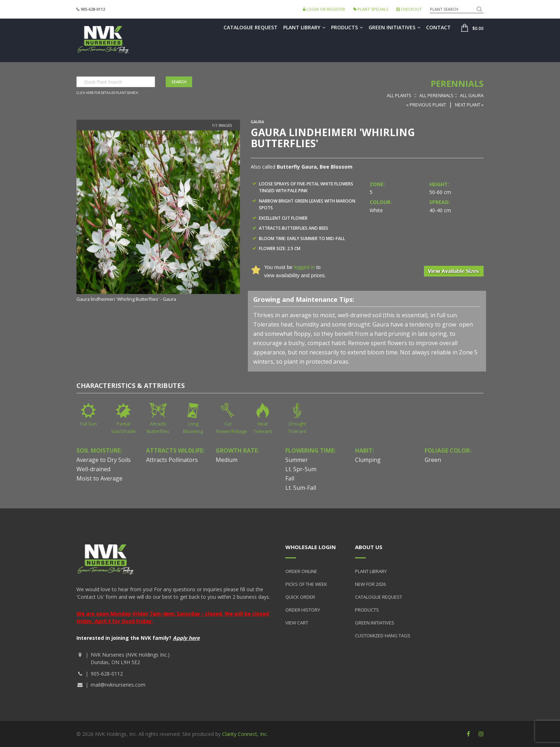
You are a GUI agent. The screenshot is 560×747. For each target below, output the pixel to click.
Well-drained (93, 469)
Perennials (457, 83)
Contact (438, 27)
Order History (303, 610)
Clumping (368, 460)
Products (347, 27)
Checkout (409, 9)
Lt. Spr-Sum (301, 469)
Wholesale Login (311, 547)
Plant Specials (371, 9)
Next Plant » (469, 105)
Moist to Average (99, 478)
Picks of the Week (306, 584)
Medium (227, 460)
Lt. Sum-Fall (301, 488)
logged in (304, 267)
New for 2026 (370, 584)
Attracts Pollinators (172, 460)
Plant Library (304, 27)
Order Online (301, 571)
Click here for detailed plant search (107, 93)
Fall (290, 478)
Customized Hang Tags (383, 636)
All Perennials (436, 95)
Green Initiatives (394, 27)
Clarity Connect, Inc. (245, 734)
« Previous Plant (426, 105)
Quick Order (300, 597)
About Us (369, 547)
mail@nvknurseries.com (118, 685)
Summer (297, 460)
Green (433, 460)
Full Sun (88, 424)
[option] (158, 217)
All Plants (399, 95)
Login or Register (324, 9)
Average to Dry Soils (104, 460)
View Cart (297, 623)
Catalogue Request (251, 27)
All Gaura (472, 95)
